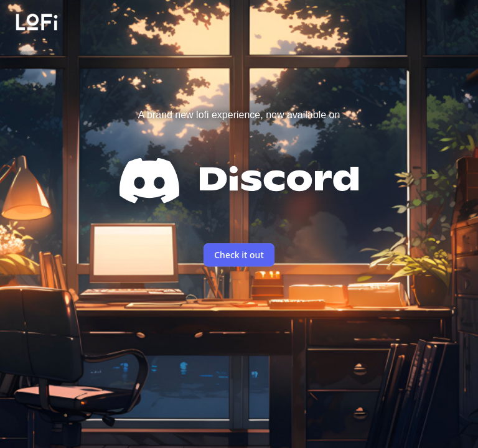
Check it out (239, 255)
